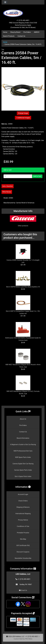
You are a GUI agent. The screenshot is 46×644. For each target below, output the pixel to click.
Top (3, 49)
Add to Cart (37, 176)
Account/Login (23, 494)
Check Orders (23, 501)
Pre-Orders (27, 32)
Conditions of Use (23, 526)
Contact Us (21, 36)
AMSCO (37, 32)
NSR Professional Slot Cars (23, 451)
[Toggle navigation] (5, 2)
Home (5, 32)
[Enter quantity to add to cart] (18, 176)
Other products (23, 226)
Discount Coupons (23, 552)
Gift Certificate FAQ (23, 545)
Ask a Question (8, 186)
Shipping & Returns (23, 507)
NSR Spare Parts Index (23, 457)
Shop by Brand (15, 32)
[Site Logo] (23, 12)
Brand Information (23, 438)
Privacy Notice (23, 520)
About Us (23, 419)
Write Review (7, 192)
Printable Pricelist (23, 533)
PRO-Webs (29, 639)
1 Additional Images (23, 118)
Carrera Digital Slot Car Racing (23, 464)
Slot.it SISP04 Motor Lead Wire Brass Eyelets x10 (23, 287)
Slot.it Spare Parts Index (23, 476)
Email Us (23, 590)
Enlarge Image (23, 113)
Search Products (9, 36)
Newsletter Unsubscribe (23, 558)
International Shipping (23, 514)
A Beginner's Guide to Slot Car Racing (23, 445)
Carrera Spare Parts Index (23, 470)
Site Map (23, 539)
